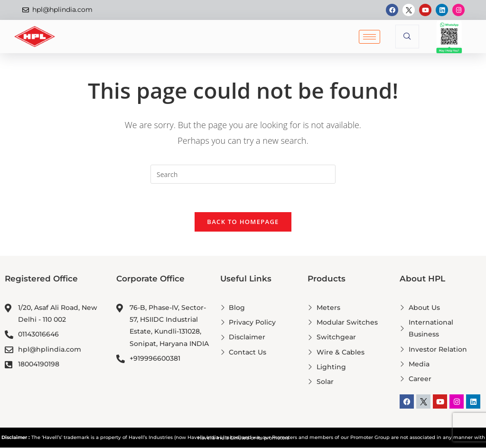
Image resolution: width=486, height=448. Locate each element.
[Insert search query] (243, 174)
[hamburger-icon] (369, 37)
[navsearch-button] (407, 37)
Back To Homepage (243, 222)
